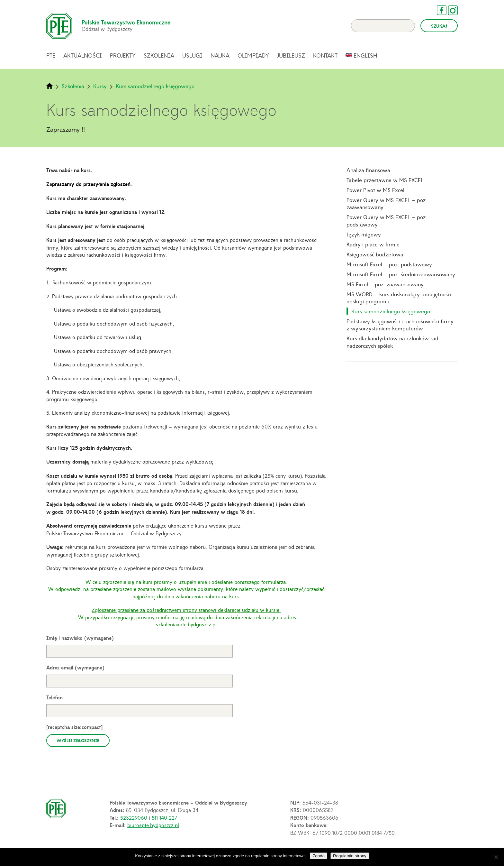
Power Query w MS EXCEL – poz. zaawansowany (387, 203)
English (365, 55)
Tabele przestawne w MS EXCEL (385, 180)
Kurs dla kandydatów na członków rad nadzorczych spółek (392, 342)
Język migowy (364, 234)
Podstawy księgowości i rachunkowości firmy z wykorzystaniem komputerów (400, 325)
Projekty (123, 55)
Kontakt (325, 55)
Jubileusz (291, 55)
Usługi (192, 55)
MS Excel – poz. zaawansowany (385, 284)
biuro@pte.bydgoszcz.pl (153, 825)
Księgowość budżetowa (375, 254)
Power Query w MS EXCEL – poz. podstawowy (387, 221)
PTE (51, 55)
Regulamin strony (350, 856)
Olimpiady (253, 55)
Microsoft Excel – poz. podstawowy (389, 264)
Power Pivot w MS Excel (375, 190)
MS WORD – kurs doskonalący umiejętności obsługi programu (399, 298)
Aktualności (83, 55)
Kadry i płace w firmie (373, 244)
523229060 (134, 817)
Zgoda (319, 856)
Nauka (220, 55)
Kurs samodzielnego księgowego (391, 311)
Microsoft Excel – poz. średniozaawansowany (401, 274)
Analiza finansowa (368, 170)
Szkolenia (159, 55)
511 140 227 (164, 817)
